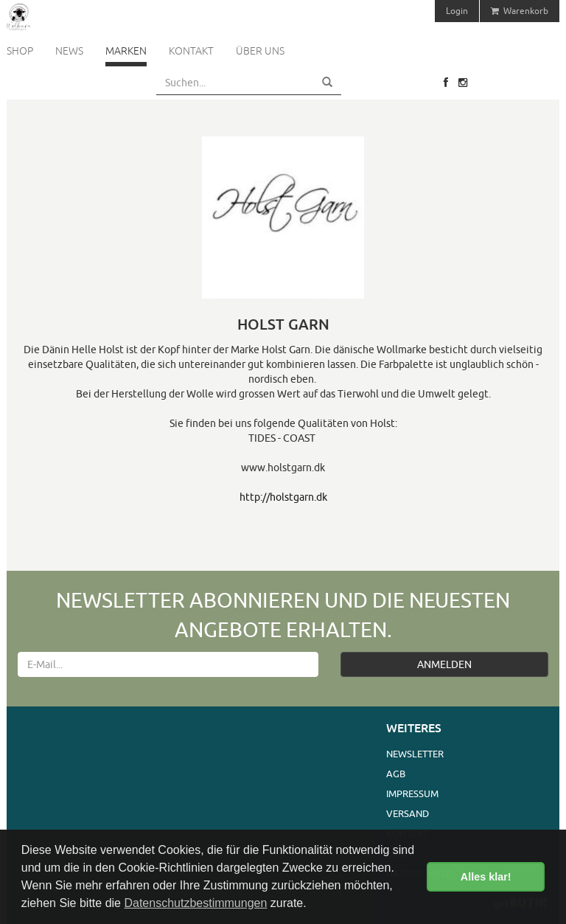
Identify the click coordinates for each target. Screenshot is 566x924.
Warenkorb (520, 11)
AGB (396, 774)
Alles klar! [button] (486, 877)
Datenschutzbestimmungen (195, 903)
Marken (126, 51)
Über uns (260, 51)
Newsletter (415, 754)
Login (457, 11)
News (69, 51)
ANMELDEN (444, 664)
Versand (408, 813)
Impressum (412, 793)
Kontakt (191, 51)
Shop (20, 51)
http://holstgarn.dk (283, 497)
